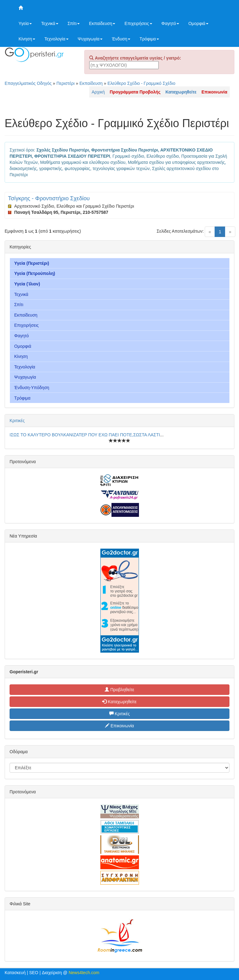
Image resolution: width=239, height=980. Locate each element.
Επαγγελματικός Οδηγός (28, 83)
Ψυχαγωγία (90, 39)
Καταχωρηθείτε (119, 702)
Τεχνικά (50, 23)
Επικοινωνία (119, 726)
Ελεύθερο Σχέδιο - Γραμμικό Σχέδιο (141, 83)
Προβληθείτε (119, 690)
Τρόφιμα (149, 39)
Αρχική (98, 92)
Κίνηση (27, 39)
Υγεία (25, 23)
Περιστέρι (66, 83)
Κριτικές (17, 421)
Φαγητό (170, 23)
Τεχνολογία (57, 39)
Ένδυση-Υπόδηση (32, 388)
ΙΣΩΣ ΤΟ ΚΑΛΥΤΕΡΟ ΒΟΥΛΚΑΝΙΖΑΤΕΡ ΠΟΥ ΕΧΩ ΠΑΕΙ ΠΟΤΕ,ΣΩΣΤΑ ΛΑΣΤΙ (85, 435)
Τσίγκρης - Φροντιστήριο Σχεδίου (49, 198)
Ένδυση (121, 39)
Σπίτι (74, 23)
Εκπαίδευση (102, 23)
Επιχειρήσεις (138, 23)
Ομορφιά (198, 23)
